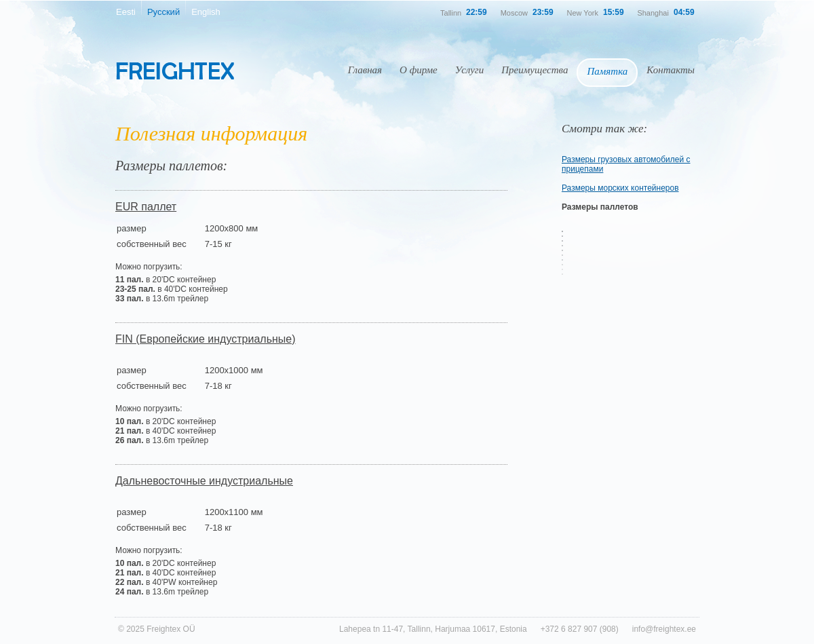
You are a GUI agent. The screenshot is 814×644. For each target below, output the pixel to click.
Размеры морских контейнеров (620, 188)
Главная (365, 70)
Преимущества (535, 70)
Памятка (607, 71)
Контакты (671, 70)
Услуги (469, 70)
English (206, 12)
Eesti (126, 12)
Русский (163, 12)
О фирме (419, 70)
